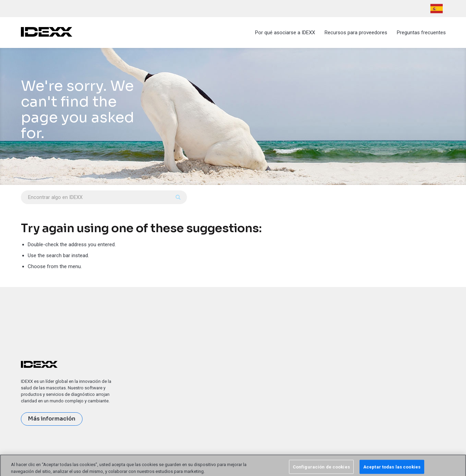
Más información (52, 419)
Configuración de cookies (321, 469)
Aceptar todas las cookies (392, 469)
